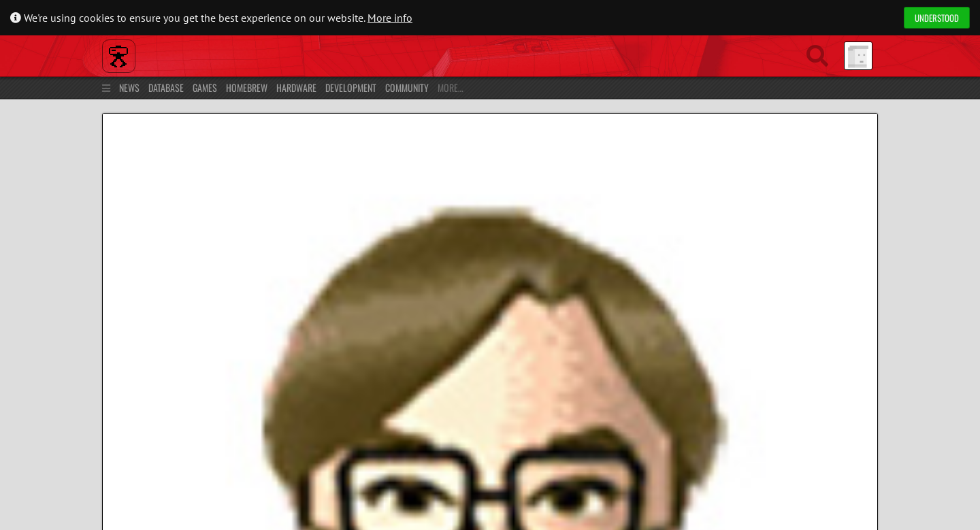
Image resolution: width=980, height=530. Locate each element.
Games (205, 87)
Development (351, 87)
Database (166, 87)
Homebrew (247, 87)
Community (407, 87)
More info (390, 18)
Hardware (296, 87)
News (129, 87)
